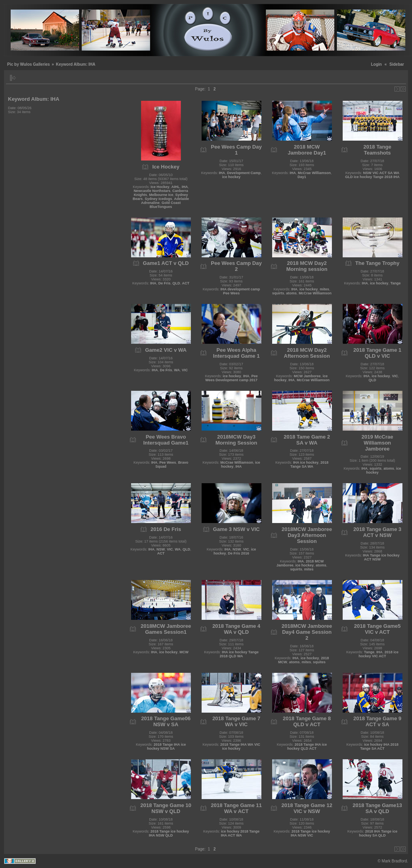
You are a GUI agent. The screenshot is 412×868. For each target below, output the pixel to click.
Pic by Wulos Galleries (28, 64)
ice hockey (232, 177)
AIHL (176, 187)
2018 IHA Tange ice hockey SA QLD (378, 833)
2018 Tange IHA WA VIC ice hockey (240, 747)
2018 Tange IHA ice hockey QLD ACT (307, 747)
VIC (185, 370)
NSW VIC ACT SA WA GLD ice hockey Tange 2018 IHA (372, 175)
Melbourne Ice (161, 195)
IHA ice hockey (306, 462)
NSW (161, 549)
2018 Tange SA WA (309, 464)
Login (376, 64)
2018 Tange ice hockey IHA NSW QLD (169, 833)
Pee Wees (168, 462)
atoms (291, 293)
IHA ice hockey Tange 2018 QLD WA (239, 654)
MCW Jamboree (307, 376)
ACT (186, 283)
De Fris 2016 (238, 553)
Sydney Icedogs (158, 199)
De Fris (164, 283)
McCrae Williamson (314, 173)
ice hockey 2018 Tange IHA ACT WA (240, 833)
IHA (185, 187)
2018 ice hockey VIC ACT (379, 654)
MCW (184, 652)
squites (320, 662)
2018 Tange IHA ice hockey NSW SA (167, 747)
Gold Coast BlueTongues (165, 205)
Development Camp (244, 173)
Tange (396, 283)
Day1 (302, 177)
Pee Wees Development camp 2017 (232, 378)
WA (177, 370)
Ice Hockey (160, 187)
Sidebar (397, 64)
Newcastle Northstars (152, 191)
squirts (278, 293)
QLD (176, 283)
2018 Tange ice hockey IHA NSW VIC (310, 833)
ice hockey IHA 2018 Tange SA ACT (379, 747)
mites (325, 289)
